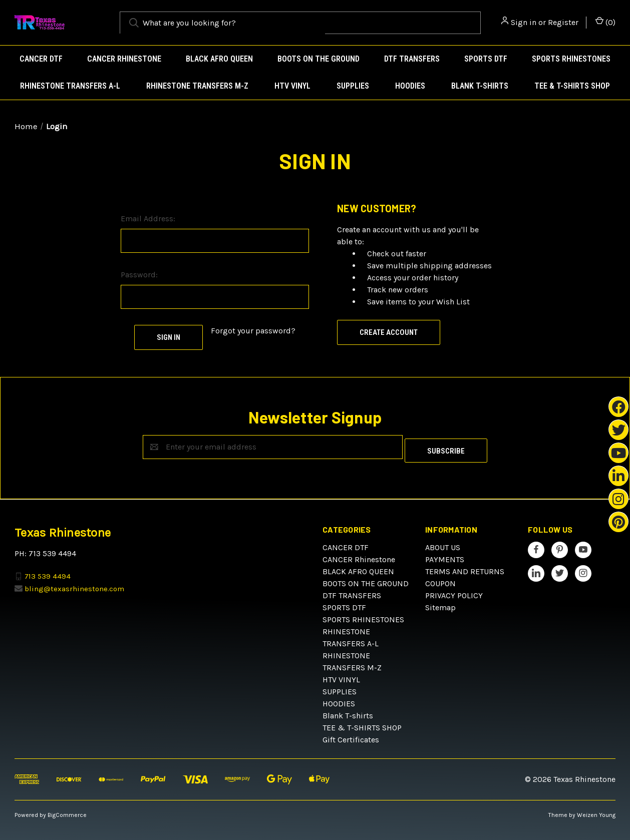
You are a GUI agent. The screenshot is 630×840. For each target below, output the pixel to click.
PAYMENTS (445, 556)
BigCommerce (67, 811)
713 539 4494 (48, 572)
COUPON (440, 580)
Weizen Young (596, 811)
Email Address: (148, 219)
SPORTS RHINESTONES (571, 59)
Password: (139, 275)
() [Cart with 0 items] (605, 22)
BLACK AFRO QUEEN (219, 59)
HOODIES (410, 86)
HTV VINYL (292, 86)
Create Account (389, 332)
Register (563, 22)
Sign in (524, 22)
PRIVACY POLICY (454, 592)
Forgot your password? (253, 331)
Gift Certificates (351, 736)
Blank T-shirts (480, 86)
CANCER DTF (41, 59)
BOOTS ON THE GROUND (319, 59)
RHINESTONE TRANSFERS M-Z (197, 86)
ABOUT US (443, 544)
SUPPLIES (353, 86)
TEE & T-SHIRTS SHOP (572, 86)
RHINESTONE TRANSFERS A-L (70, 86)
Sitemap (440, 604)
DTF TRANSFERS (412, 59)
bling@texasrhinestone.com (74, 585)
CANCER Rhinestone (124, 59)
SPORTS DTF (486, 59)
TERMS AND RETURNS (465, 568)
